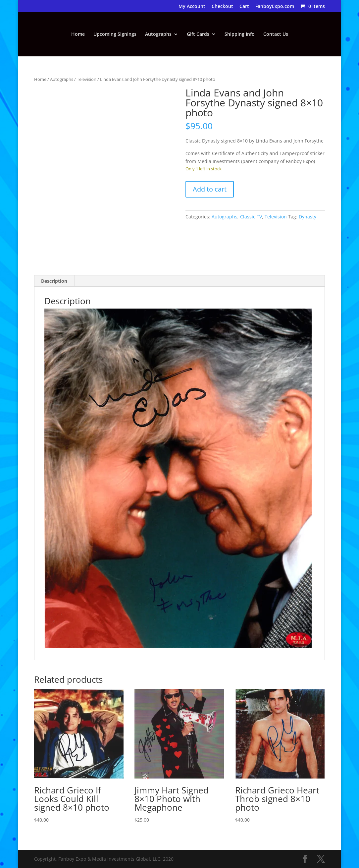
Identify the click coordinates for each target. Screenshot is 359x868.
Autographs (158, 34)
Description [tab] (54, 281)
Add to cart (210, 189)
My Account (192, 7)
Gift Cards (198, 34)
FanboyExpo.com (275, 7)
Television (87, 79)
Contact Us (276, 34)
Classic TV (251, 217)
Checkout (222, 7)
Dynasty (308, 217)
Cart (244, 7)
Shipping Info (240, 34)
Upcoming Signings (115, 34)
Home (78, 34)
